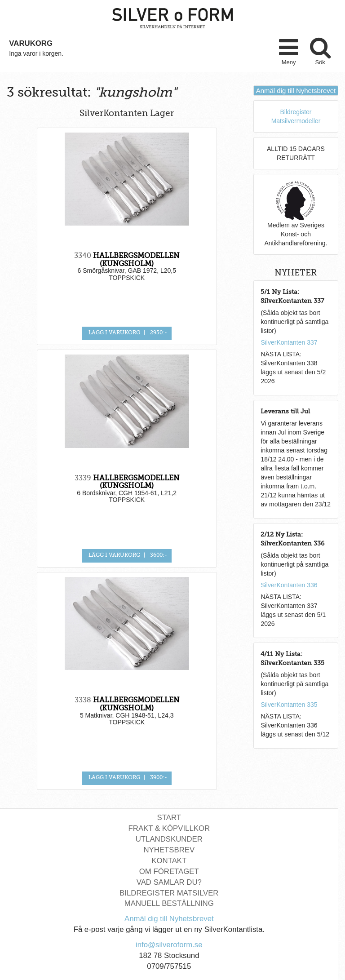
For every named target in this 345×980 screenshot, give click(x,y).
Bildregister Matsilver (169, 893)
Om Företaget (169, 871)
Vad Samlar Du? (169, 882)
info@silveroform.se (169, 945)
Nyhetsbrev (169, 850)
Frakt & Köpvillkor (169, 828)
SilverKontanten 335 (289, 705)
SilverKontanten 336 (289, 585)
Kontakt (169, 861)
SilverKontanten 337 (289, 342)
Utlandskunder (169, 839)
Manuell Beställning (169, 903)
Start (169, 818)
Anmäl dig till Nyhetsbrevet (296, 91)
